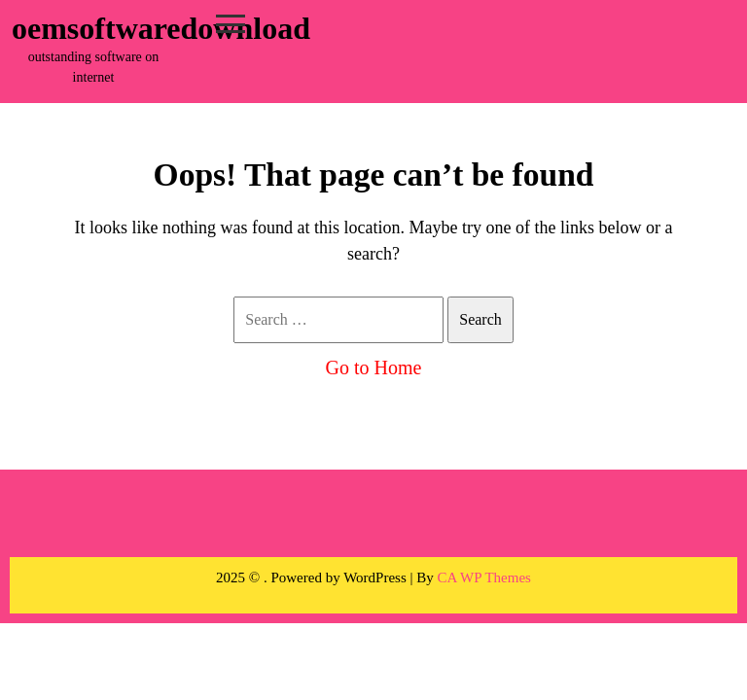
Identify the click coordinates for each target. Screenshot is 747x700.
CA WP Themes (484, 577)
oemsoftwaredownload (161, 28)
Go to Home (374, 367)
